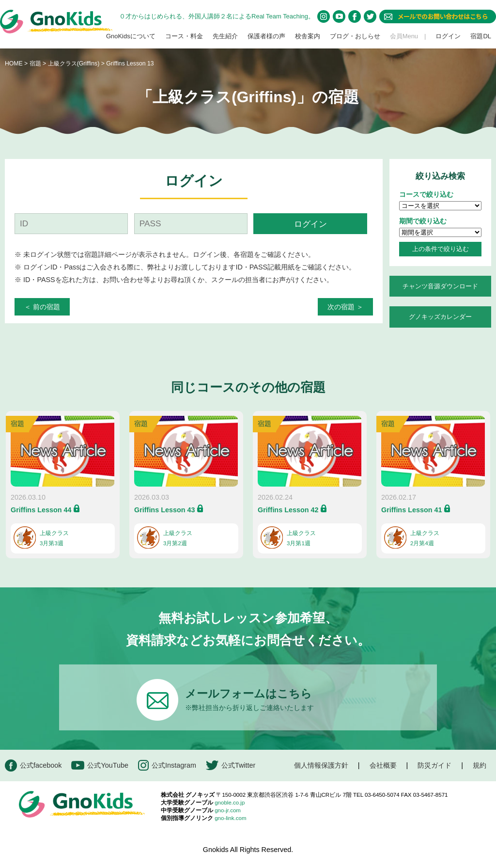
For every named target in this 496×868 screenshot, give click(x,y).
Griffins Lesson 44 (41, 510)
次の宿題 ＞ (345, 307)
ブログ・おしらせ (355, 36)
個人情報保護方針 (321, 765)
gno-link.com (230, 818)
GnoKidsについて (131, 36)
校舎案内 (308, 36)
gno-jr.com (228, 810)
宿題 (35, 63)
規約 (480, 765)
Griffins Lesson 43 (165, 510)
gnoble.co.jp (230, 803)
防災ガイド (434, 765)
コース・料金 (184, 36)
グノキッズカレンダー (440, 317)
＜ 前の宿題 (42, 307)
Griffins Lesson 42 (288, 510)
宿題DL (481, 36)
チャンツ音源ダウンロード (440, 286)
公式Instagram (167, 765)
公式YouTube (100, 765)
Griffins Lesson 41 (412, 510)
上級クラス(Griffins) (75, 63)
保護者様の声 (266, 36)
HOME (14, 63)
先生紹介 (225, 36)
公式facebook (33, 765)
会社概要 (383, 765)
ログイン (448, 36)
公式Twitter (231, 765)
